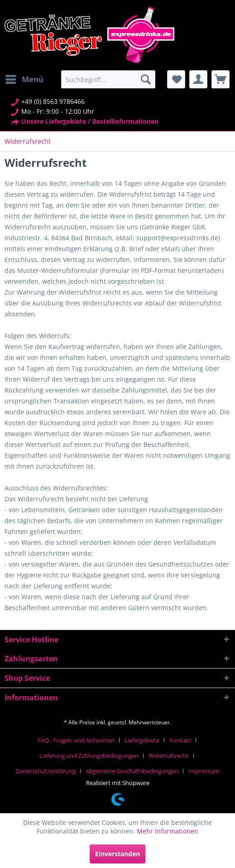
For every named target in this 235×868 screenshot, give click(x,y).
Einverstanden (117, 854)
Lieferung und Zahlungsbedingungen (89, 756)
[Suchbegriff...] (108, 79)
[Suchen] (146, 79)
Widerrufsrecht (169, 756)
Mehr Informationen (168, 831)
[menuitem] (24, 79)
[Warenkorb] (221, 79)
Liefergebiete (142, 740)
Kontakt (180, 740)
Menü (24, 78)
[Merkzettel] (176, 79)
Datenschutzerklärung (46, 771)
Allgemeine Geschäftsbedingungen (132, 771)
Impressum (204, 771)
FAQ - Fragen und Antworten (76, 740)
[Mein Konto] (198, 79)
